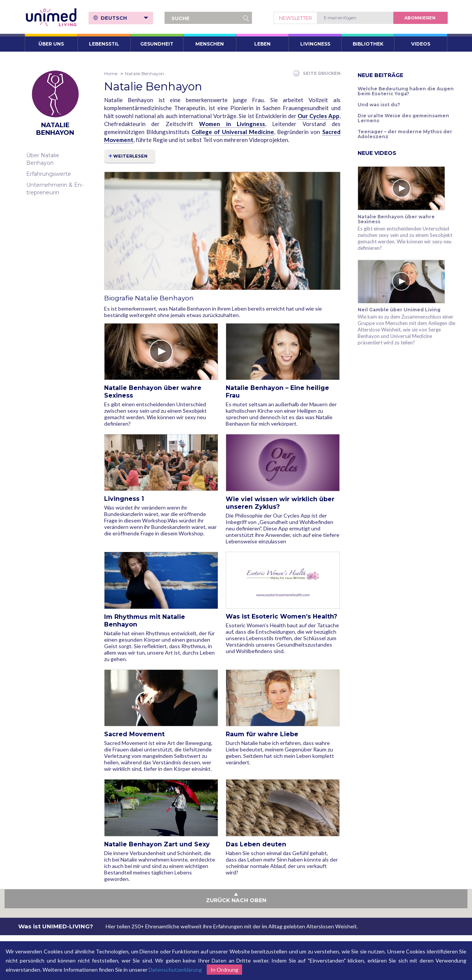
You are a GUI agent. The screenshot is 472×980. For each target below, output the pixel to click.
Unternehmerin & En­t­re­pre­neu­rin (55, 189)
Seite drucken (317, 73)
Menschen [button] (210, 44)
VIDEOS (421, 44)
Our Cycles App (318, 116)
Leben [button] (262, 44)
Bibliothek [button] (368, 44)
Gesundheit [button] (157, 44)
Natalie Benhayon (145, 73)
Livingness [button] (315, 44)
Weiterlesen (131, 156)
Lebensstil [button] (104, 44)
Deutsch (125, 18)
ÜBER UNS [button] (51, 44)
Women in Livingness (232, 124)
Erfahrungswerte (49, 174)
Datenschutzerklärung (175, 970)
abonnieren (420, 18)
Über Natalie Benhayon (43, 159)
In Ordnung (224, 970)
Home (111, 73)
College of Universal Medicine (233, 132)
